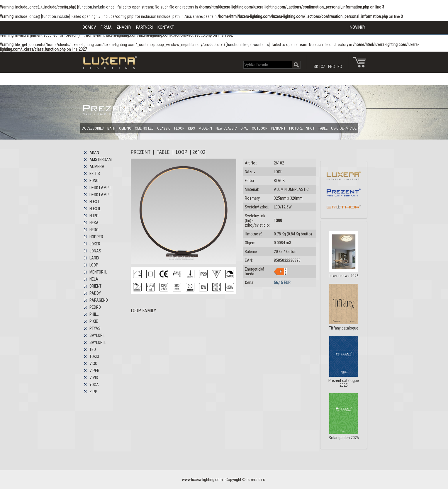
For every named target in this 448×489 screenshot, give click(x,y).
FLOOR (179, 128)
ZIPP (93, 392)
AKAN (94, 152)
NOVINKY (358, 27)
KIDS (191, 128)
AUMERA (97, 167)
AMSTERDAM (101, 159)
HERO (94, 230)
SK (316, 67)
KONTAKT (166, 27)
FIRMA (106, 27)
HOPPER (96, 237)
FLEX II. (95, 209)
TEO (93, 349)
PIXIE (94, 321)
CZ (323, 67)
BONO (94, 181)
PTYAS (95, 328)
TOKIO (94, 356)
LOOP (94, 265)
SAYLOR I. (97, 335)
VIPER (94, 371)
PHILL (94, 314)
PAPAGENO (99, 300)
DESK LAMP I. (100, 188)
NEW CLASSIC (226, 128)
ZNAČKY (124, 27)
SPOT (310, 128)
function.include (55, 16)
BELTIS (95, 174)
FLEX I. (95, 202)
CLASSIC (164, 128)
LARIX (94, 258)
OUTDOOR (260, 128)
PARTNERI (144, 27)
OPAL (244, 128)
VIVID (94, 378)
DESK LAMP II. (101, 195)
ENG (331, 67)
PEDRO (95, 307)
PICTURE (296, 128)
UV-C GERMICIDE (344, 128)
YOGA (94, 385)
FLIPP (94, 216)
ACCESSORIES (93, 128)
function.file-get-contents (248, 45)
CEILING (125, 128)
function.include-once (96, 7)
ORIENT (95, 286)
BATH (111, 128)
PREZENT (141, 152)
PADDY (95, 293)
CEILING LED (144, 128)
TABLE (323, 128)
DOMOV (89, 27)
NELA (94, 279)
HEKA (94, 223)
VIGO (93, 364)
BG (340, 67)
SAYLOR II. (98, 342)
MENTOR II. (98, 272)
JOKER (95, 244)
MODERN (205, 128)
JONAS (95, 251)
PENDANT (278, 128)
